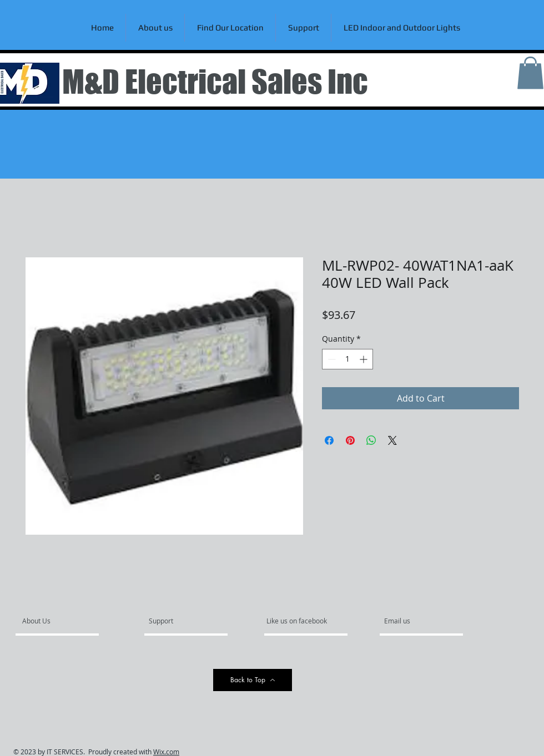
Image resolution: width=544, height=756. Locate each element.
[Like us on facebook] (300, 621)
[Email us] (414, 621)
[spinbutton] (347, 359)
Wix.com (166, 752)
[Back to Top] (253, 680)
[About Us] (65, 621)
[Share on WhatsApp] (371, 440)
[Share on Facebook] (329, 440)
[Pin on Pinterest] (350, 440)
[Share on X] (392, 440)
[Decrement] (331, 359)
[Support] (175, 621)
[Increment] (364, 359)
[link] (530, 73)
